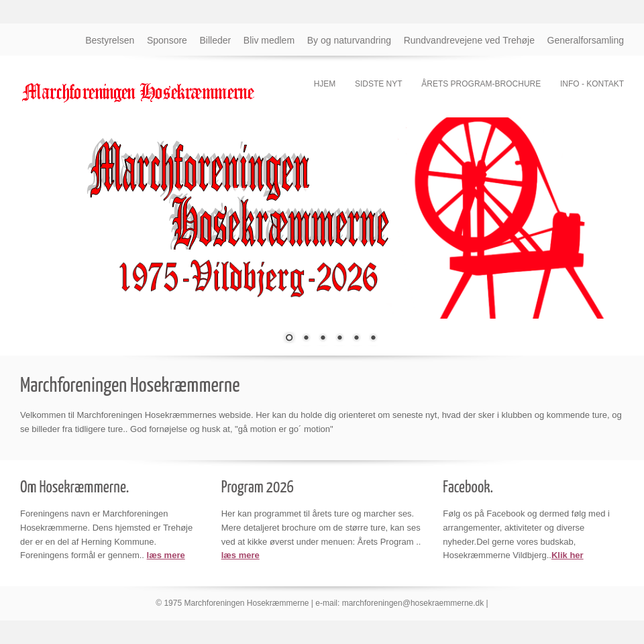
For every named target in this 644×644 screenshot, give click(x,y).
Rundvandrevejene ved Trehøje (469, 40)
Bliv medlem (269, 40)
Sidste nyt (379, 84)
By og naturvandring (349, 40)
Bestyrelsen (110, 40)
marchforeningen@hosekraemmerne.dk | (415, 603)
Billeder (216, 40)
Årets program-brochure (481, 84)
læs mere (166, 555)
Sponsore (167, 40)
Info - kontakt (592, 84)
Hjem (325, 84)
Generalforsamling (586, 40)
